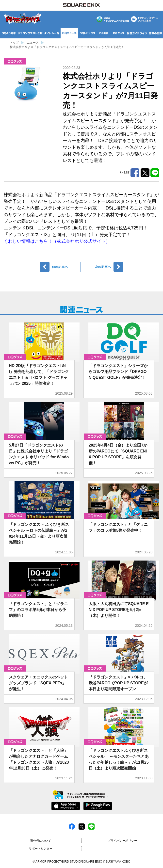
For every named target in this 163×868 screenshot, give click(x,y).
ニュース (33, 43)
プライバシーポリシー (122, 841)
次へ (103, 267)
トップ (14, 43)
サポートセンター (41, 849)
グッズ (15, 61)
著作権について (41, 841)
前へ (60, 267)
